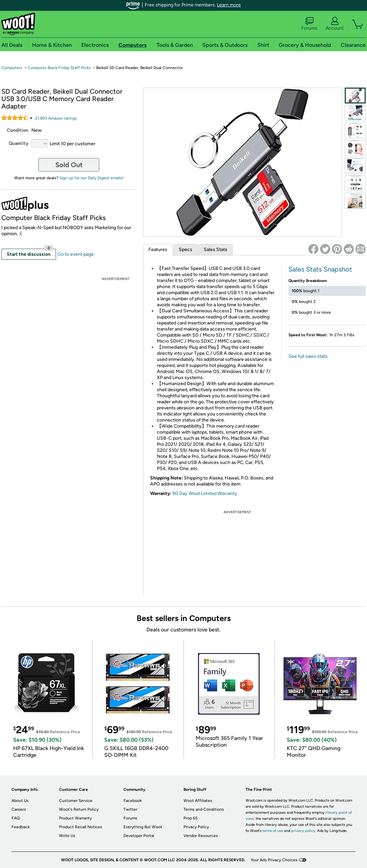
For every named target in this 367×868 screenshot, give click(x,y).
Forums (309, 24)
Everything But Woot (143, 827)
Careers (19, 809)
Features (158, 250)
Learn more (229, 5)
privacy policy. (304, 831)
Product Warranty (75, 818)
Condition (18, 130)
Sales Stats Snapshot (320, 269)
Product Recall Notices (81, 827)
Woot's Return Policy (79, 809)
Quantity (19, 143)
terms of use (273, 831)
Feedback (21, 827)
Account (335, 24)
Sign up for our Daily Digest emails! (92, 178)
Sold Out (69, 165)
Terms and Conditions (204, 809)
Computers (12, 68)
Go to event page (76, 254)
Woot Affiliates (198, 801)
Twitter (130, 809)
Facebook (133, 801)
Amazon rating (56, 118)
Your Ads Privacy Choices (274, 860)
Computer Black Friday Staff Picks (59, 68)
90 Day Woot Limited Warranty (205, 493)
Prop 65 (191, 818)
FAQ (16, 818)
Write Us (67, 836)
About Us (20, 801)
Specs (186, 250)
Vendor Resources (201, 836)
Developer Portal (139, 836)
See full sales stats (308, 356)
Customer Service (76, 801)
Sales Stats (216, 250)
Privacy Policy (196, 827)
